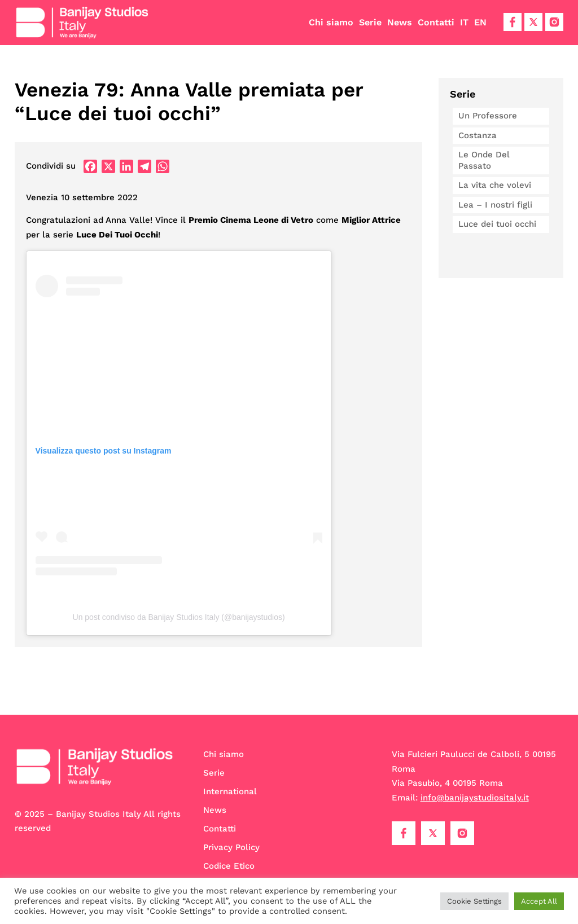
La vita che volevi (495, 185)
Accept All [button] (539, 901)
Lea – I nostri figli (495, 205)
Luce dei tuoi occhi (497, 224)
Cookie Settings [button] (474, 901)
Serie (370, 22)
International (230, 791)
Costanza (478, 135)
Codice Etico (229, 866)
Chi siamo (331, 22)
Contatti (436, 22)
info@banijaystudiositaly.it (475, 798)
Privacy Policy (231, 847)
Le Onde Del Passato (484, 160)
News (400, 22)
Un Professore (488, 116)
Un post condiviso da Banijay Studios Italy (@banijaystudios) (179, 617)
